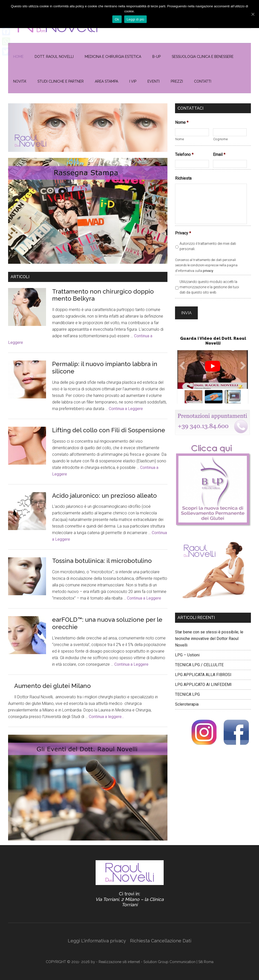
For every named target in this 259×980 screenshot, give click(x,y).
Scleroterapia (187, 700)
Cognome (221, 139)
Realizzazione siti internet (119, 962)
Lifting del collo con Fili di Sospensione (109, 430)
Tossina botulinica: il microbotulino (102, 561)
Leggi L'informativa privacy (97, 941)
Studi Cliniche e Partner (61, 81)
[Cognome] (230, 132)
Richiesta (183, 178)
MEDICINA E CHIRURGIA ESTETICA (113, 57)
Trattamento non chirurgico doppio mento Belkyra (103, 295)
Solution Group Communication (169, 962)
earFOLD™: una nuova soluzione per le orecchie (107, 623)
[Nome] (192, 132)
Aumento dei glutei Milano (52, 686)
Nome (182, 122)
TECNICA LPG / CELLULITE (199, 661)
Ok (118, 19)
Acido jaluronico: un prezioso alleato (104, 496)
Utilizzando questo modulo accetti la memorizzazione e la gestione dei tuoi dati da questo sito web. (209, 287)
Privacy (183, 233)
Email (219, 154)
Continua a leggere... (106, 717)
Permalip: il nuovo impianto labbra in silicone (105, 368)
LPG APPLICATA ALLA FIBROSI (203, 671)
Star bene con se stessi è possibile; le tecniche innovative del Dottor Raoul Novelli (209, 635)
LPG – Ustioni (187, 651)
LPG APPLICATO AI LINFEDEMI (203, 680)
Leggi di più (137, 19)
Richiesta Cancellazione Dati (161, 941)
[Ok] (253, 13)
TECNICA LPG (187, 690)
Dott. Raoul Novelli (54, 57)
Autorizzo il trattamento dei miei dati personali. (208, 246)
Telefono (184, 154)
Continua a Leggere (126, 409)
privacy (208, 271)
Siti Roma (206, 962)
